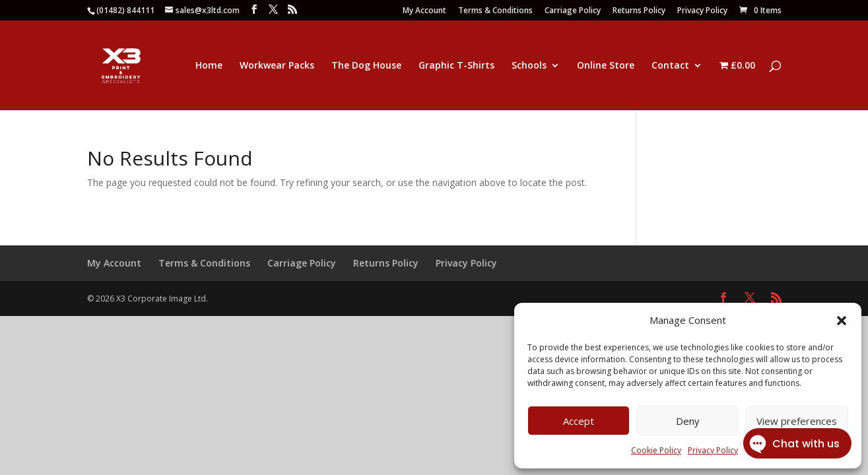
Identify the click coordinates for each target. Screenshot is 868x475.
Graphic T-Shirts (456, 66)
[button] (842, 321)
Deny (688, 421)
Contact (670, 66)
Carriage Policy (573, 11)
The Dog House (366, 66)
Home (209, 66)
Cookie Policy (656, 450)
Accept (579, 421)
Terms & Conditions (495, 11)
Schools (529, 66)
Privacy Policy (702, 11)
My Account (424, 11)
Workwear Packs (277, 66)
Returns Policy (639, 11)
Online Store (606, 66)
